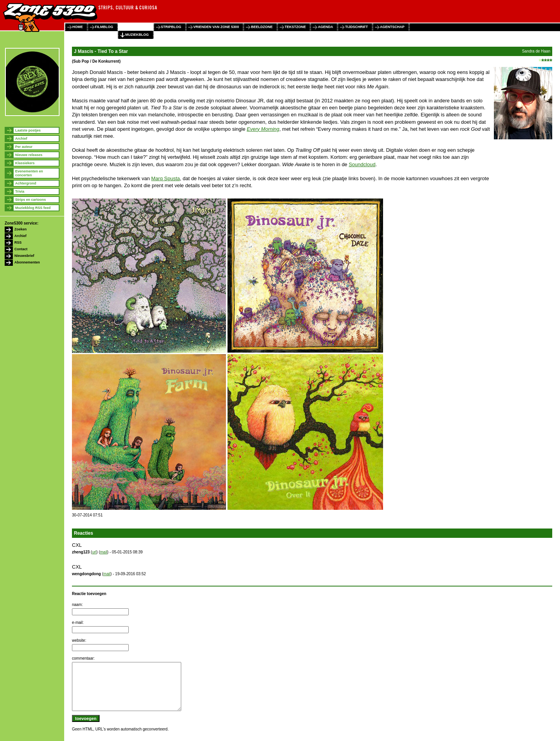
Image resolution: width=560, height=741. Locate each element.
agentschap (392, 27)
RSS (18, 242)
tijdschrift (356, 27)
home (78, 27)
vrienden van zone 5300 (216, 27)
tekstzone (295, 27)
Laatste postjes (28, 130)
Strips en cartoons (31, 200)
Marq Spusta (166, 178)
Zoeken (21, 229)
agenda (325, 27)
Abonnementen (27, 262)
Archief (21, 139)
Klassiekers (25, 163)
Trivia (20, 191)
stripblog (171, 27)
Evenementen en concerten (29, 173)
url (94, 552)
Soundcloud (362, 164)
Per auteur (24, 147)
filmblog (104, 27)
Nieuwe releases (29, 155)
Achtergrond (26, 183)
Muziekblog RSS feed (33, 208)
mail (103, 552)
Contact (21, 249)
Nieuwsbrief (24, 256)
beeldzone (262, 27)
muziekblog (137, 35)
